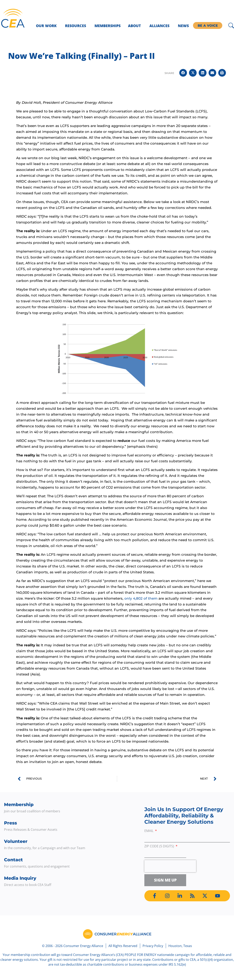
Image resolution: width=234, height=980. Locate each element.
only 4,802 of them (141, 598)
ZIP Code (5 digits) (160, 846)
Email (149, 831)
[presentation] (170, 866)
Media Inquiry (20, 878)
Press (10, 823)
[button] (183, 73)
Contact (13, 860)
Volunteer (16, 841)
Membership (19, 805)
